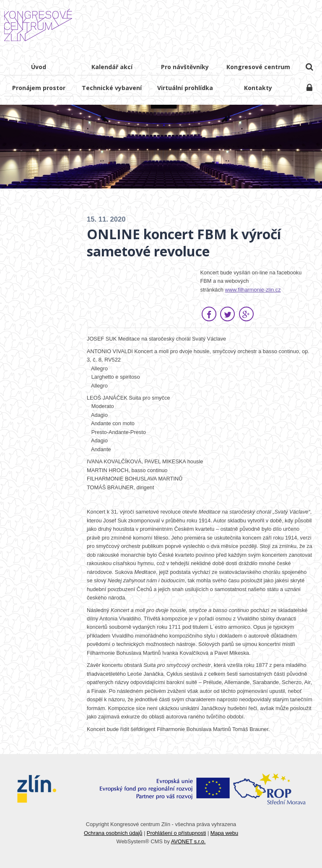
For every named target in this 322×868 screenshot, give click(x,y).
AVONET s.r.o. (188, 841)
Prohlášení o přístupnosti (177, 833)
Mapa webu (224, 833)
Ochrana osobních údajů (113, 833)
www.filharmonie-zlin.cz (253, 290)
